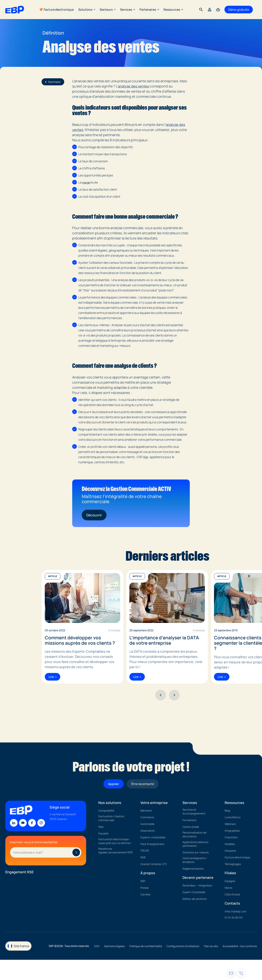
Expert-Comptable (194, 892)
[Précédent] (161, 695)
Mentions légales (115, 946)
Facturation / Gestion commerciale (111, 818)
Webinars (230, 824)
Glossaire (230, 851)
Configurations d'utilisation (183, 946)
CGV (97, 946)
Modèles (230, 844)
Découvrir (94, 515)
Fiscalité (103, 833)
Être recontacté (143, 784)
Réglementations (193, 869)
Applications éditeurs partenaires (195, 844)
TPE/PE (145, 851)
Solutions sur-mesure (196, 852)
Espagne (230, 881)
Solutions (87, 10)
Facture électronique (59, 10)
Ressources (173, 10)
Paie (101, 827)
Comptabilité (106, 811)
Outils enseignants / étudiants (195, 860)
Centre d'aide (191, 827)
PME (143, 857)
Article (53, 576)
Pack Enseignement (152, 844)
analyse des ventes (133, 86)
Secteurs (108, 10)
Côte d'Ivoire (232, 894)
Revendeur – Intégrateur (197, 885)
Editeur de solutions (195, 899)
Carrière (145, 894)
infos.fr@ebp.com (236, 911)
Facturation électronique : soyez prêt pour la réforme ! (115, 841)
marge (86, 182)
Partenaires (149, 10)
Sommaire (52, 82)
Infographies (232, 831)
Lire (52, 677)
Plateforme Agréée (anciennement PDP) (116, 851)
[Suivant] (174, 695)
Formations (189, 820)
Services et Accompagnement (194, 811)
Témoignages (233, 864)
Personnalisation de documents (194, 834)
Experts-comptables (153, 837)
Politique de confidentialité (146, 946)
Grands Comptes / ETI (154, 864)
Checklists (231, 837)
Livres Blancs (233, 817)
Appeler (114, 784)
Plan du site (211, 946)
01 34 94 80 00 (234, 917)
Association (148, 831)
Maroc (229, 888)
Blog (227, 811)
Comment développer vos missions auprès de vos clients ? (80, 640)
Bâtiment (146, 811)
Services (127, 10)
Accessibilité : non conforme (240, 946)
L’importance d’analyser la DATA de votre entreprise (164, 640)
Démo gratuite (239, 10)
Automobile (147, 824)
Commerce (147, 817)
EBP (143, 881)
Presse (145, 888)
